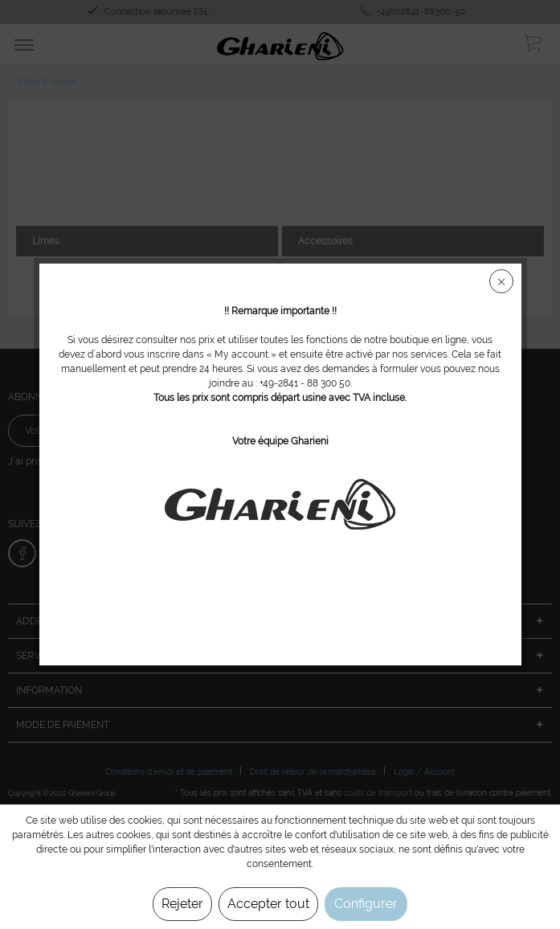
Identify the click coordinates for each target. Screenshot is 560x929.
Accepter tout (268, 904)
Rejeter (182, 904)
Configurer (366, 904)
